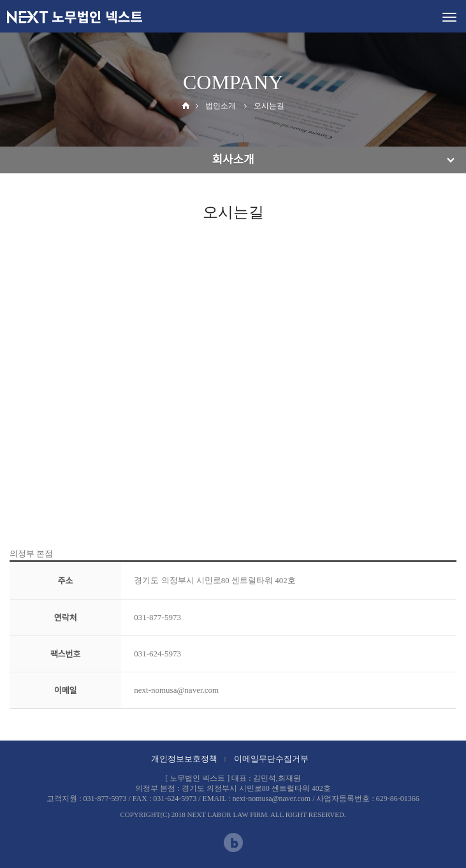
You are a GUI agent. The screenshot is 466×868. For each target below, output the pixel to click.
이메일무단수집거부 (271, 759)
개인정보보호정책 (184, 759)
